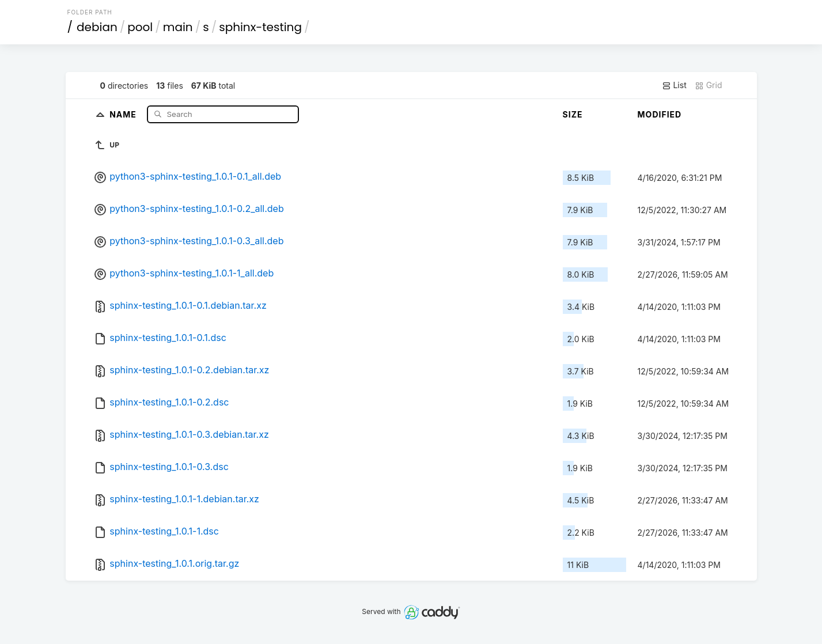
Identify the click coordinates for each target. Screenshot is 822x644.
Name (124, 114)
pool (140, 27)
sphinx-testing (260, 27)
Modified (660, 114)
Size (573, 114)
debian (97, 27)
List (674, 85)
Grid (709, 85)
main (178, 27)
